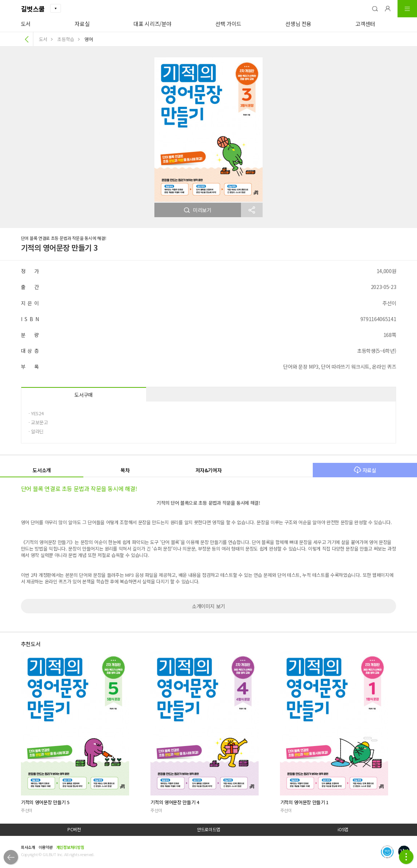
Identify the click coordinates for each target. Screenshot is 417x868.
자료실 (82, 24)
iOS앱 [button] (343, 829)
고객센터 (365, 24)
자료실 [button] (365, 470)
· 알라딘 (36, 431)
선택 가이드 (228, 24)
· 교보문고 (38, 422)
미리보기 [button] (198, 210)
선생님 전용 (298, 24)
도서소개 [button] (42, 470)
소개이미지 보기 (208, 606)
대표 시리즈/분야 (152, 24)
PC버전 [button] (74, 829)
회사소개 (28, 847)
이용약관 (46, 847)
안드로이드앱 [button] (208, 829)
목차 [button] (125, 470)
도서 (26, 24)
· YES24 (36, 413)
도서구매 (84, 395)
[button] (375, 9)
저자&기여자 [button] (209, 470)
